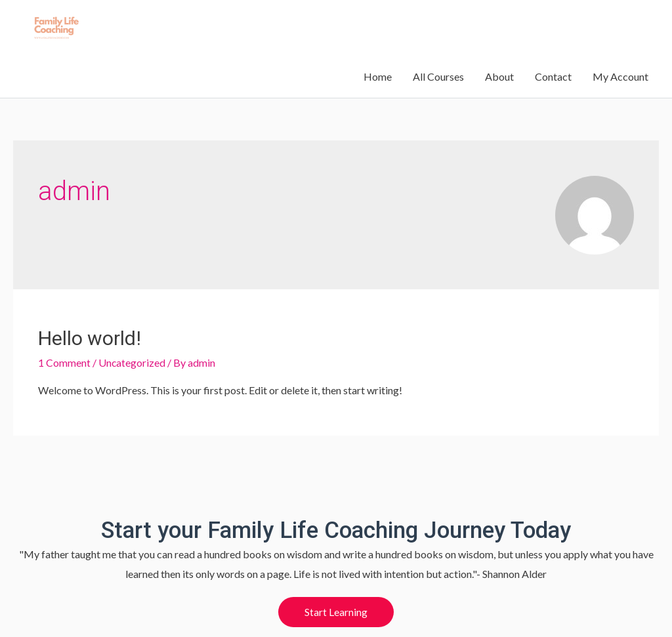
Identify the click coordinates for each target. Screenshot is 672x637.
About (499, 31)
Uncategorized (132, 326)
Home (378, 31)
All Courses (438, 31)
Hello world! (90, 302)
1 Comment (64, 326)
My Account (620, 31)
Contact (553, 31)
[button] (336, 576)
